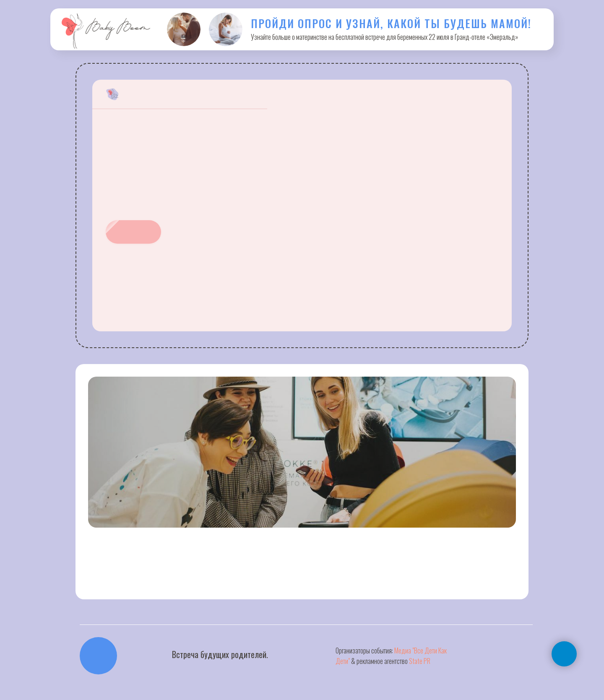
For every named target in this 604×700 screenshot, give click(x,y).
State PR (420, 661)
